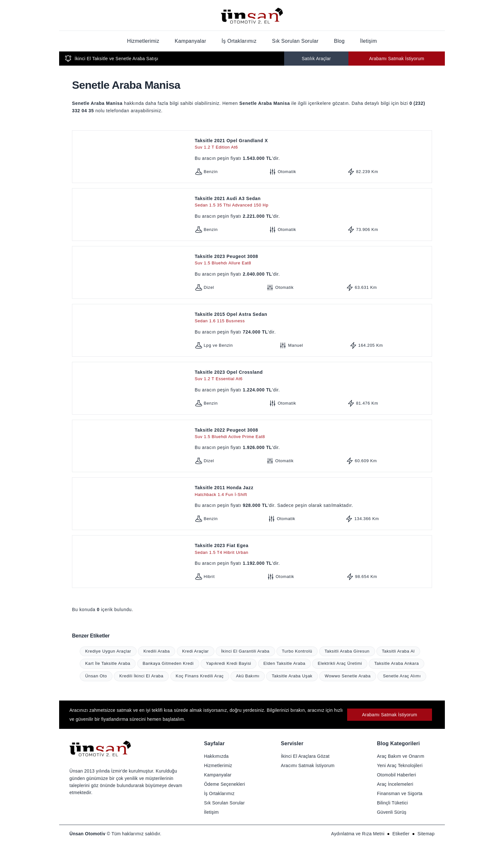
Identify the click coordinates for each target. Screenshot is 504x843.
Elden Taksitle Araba (285, 663)
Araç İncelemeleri (395, 784)
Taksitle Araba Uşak (292, 676)
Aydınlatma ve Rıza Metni (358, 834)
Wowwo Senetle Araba (348, 676)
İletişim (368, 41)
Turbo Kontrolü (297, 651)
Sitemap (426, 834)
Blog (339, 41)
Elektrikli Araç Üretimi (340, 663)
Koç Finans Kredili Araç (200, 676)
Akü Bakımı (248, 676)
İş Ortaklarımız (239, 41)
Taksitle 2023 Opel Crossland (312, 376)
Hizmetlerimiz (143, 41)
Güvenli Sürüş (392, 812)
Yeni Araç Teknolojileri (400, 765)
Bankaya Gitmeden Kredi (168, 663)
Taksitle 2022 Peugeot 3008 (312, 434)
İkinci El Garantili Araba (245, 651)
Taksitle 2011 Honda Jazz (312, 491)
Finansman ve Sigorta (400, 793)
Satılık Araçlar (316, 59)
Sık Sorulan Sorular (295, 41)
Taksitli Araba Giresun (347, 651)
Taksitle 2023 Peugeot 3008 (312, 260)
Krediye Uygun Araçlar (108, 651)
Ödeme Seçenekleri (225, 784)
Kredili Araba (157, 651)
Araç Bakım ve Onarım (401, 756)
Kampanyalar (191, 41)
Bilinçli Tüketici (392, 803)
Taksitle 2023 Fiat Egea (312, 549)
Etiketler (401, 834)
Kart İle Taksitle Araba (108, 663)
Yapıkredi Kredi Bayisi (229, 663)
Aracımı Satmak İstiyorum (308, 765)
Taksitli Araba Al (398, 651)
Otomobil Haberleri (397, 775)
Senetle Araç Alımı (402, 676)
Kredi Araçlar (196, 651)
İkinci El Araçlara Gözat (305, 756)
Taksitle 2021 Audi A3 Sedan (312, 202)
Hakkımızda (216, 756)
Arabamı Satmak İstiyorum (397, 59)
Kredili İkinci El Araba (141, 676)
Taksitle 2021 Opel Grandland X (312, 144)
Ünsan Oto (96, 676)
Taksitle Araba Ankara (396, 663)
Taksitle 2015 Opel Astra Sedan (312, 318)
